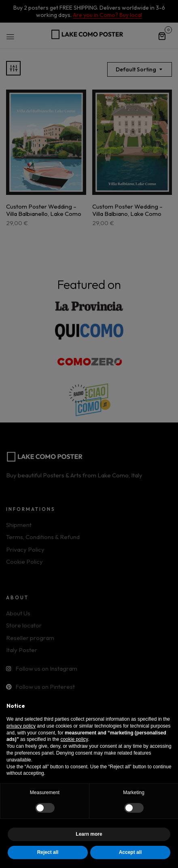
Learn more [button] (89, 834)
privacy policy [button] (21, 726)
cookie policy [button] (74, 739)
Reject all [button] (48, 852)
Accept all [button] (130, 852)
